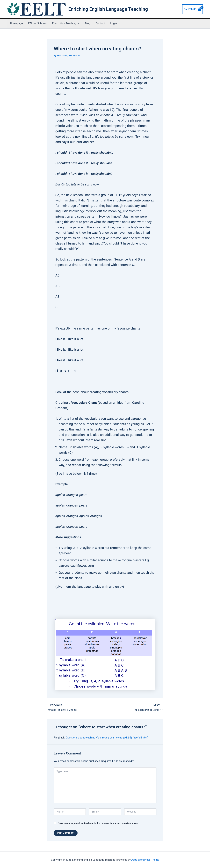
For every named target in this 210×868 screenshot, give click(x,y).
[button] (77, 23)
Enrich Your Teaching (65, 23)
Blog (87, 23)
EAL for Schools (37, 23)
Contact (99, 23)
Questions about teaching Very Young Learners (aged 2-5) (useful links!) (107, 738)
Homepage (16, 23)
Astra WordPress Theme (145, 860)
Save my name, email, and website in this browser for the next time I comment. (98, 823)
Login (112, 23)
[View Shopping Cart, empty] (192, 9)
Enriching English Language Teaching (108, 9)
